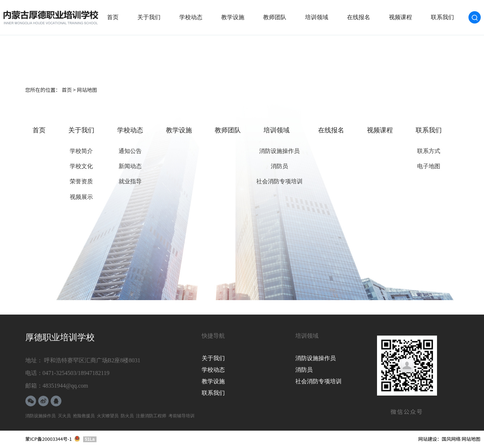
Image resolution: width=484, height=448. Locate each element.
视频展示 (81, 197)
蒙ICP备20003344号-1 (49, 439)
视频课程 (401, 17)
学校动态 (191, 17)
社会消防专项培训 (279, 181)
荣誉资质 (81, 181)
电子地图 (429, 166)
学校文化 (81, 166)
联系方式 (429, 151)
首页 (113, 17)
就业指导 (130, 181)
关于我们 (149, 17)
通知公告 (130, 151)
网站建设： (430, 439)
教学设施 (233, 17)
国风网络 (451, 439)
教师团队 (275, 17)
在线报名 (359, 17)
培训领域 (317, 17)
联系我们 (442, 17)
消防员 (279, 166)
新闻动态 (130, 166)
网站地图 (471, 439)
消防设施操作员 (279, 151)
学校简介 (81, 151)
